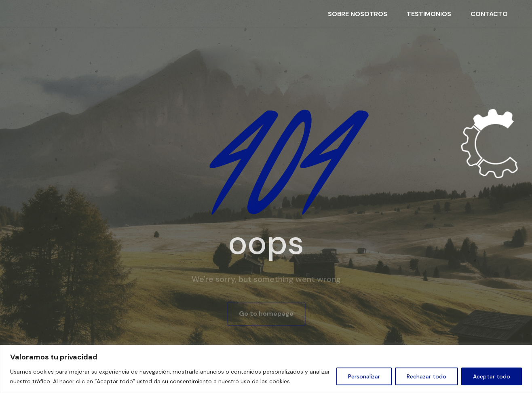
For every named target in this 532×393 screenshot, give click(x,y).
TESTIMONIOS (429, 14)
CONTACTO (489, 14)
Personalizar (364, 376)
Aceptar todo (492, 376)
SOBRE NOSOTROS (358, 14)
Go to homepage (266, 314)
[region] (266, 369)
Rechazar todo (426, 376)
